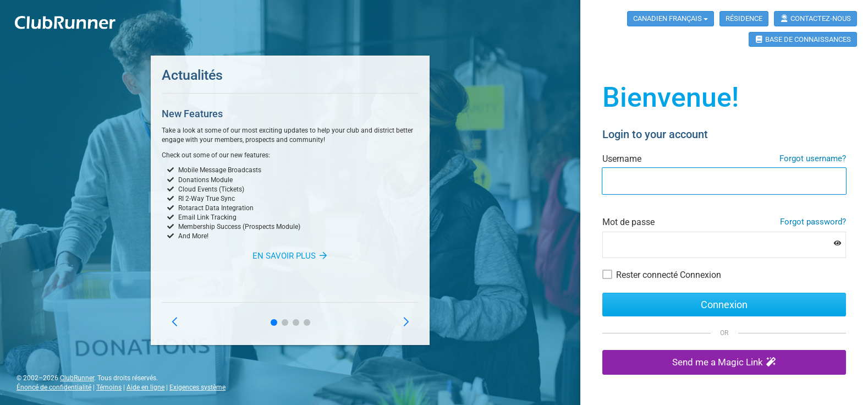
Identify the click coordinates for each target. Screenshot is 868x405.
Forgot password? (813, 222)
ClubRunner (77, 378)
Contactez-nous (815, 18)
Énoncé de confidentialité (54, 387)
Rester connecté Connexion (669, 275)
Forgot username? (813, 158)
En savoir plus (290, 256)
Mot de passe (628, 222)
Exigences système (197, 387)
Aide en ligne (145, 387)
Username (622, 159)
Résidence (744, 18)
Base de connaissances (803, 39)
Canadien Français (671, 18)
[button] (274, 322)
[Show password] (837, 243)
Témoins (109, 387)
